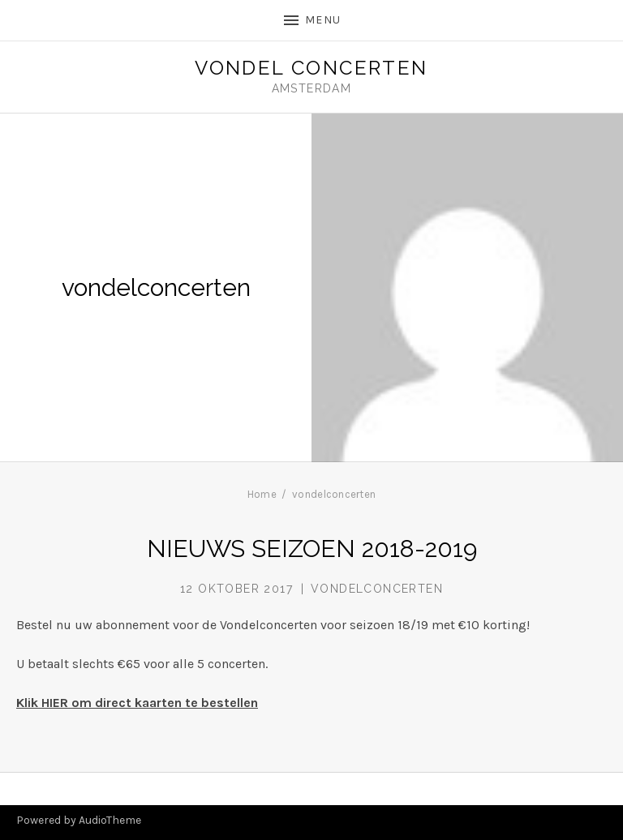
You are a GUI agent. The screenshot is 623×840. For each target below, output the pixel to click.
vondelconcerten (377, 589)
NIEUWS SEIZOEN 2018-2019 (312, 549)
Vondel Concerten (311, 68)
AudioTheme (110, 820)
